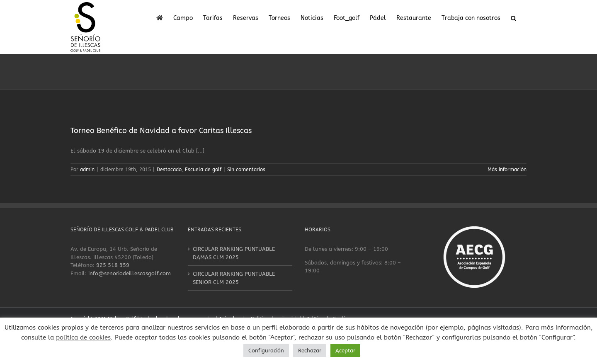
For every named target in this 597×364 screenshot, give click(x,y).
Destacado (169, 170)
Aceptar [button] (345, 351)
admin (87, 170)
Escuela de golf (203, 170)
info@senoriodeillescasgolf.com (130, 273)
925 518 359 (113, 265)
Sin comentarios (246, 170)
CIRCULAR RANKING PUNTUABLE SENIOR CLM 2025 (234, 278)
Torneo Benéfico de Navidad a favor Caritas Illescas (161, 131)
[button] (513, 17)
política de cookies (83, 337)
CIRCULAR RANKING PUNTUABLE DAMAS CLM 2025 (234, 253)
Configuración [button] (266, 351)
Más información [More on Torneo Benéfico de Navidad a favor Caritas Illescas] (507, 170)
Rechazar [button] (310, 351)
